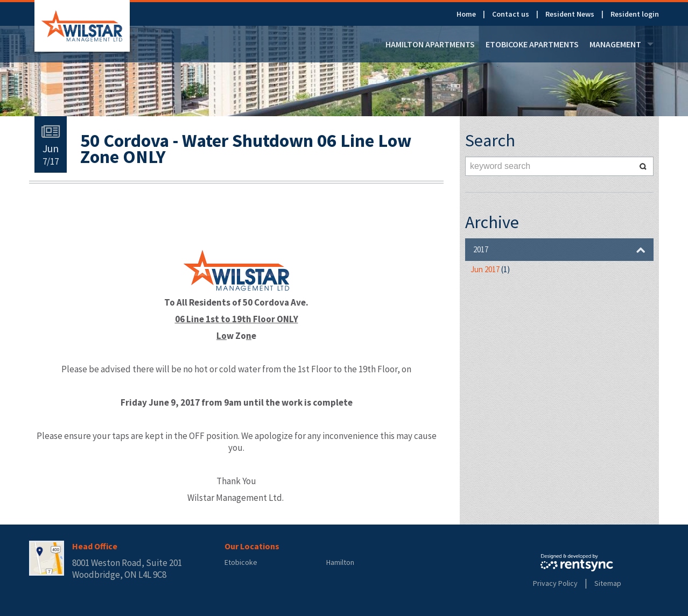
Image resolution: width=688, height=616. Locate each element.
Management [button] (622, 44)
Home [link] (466, 14)
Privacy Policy (555, 583)
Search (643, 166)
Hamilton (340, 562)
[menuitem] (474, 14)
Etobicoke (241, 562)
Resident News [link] (570, 14)
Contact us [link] (511, 14)
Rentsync (577, 563)
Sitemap (608, 583)
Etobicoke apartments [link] (532, 44)
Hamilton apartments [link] (430, 44)
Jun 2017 (490, 269)
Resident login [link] (635, 14)
